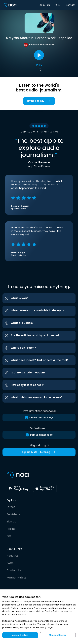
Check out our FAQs (39, 418)
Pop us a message (39, 435)
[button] (39, 298)
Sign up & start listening (39, 452)
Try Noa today (39, 101)
